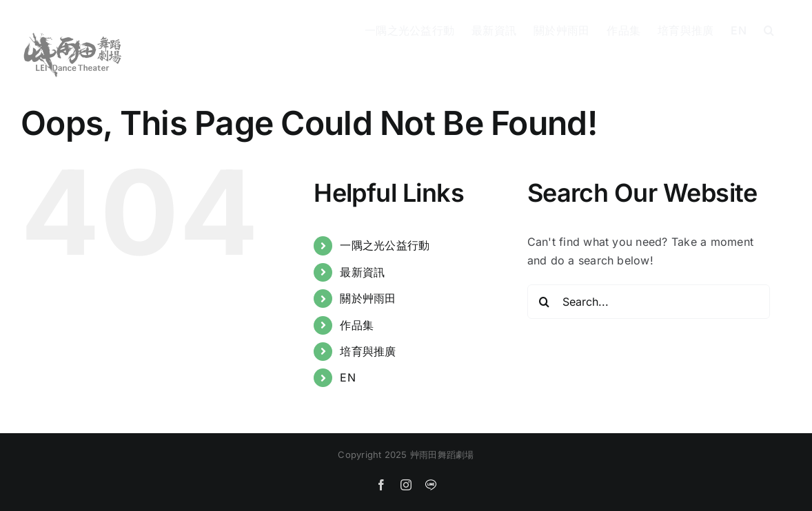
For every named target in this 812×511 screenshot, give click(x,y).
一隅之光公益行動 (385, 245)
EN (347, 377)
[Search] (545, 302)
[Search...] (649, 302)
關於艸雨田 (368, 298)
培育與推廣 (368, 351)
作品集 (357, 325)
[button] (769, 29)
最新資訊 (362, 272)
